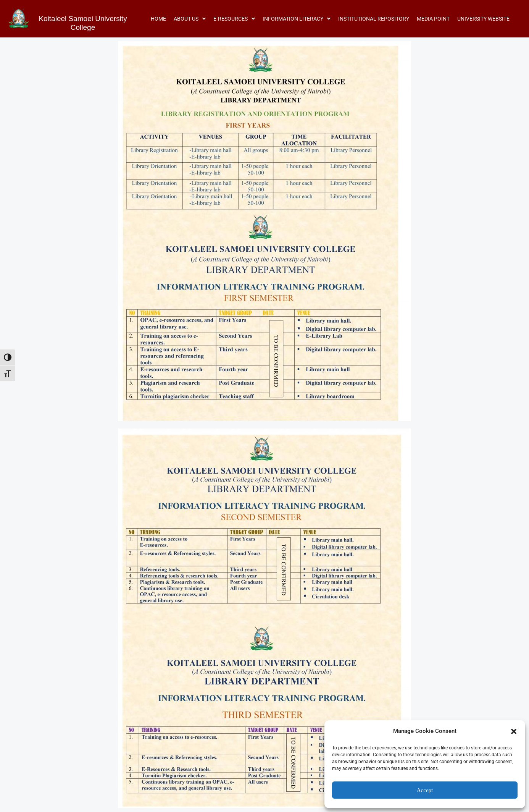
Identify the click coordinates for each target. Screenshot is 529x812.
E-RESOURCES (234, 19)
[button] (514, 731)
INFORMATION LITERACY (297, 19)
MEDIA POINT (433, 19)
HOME (158, 19)
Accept (425, 790)
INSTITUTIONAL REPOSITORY (374, 19)
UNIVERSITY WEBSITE (483, 19)
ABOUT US (190, 19)
